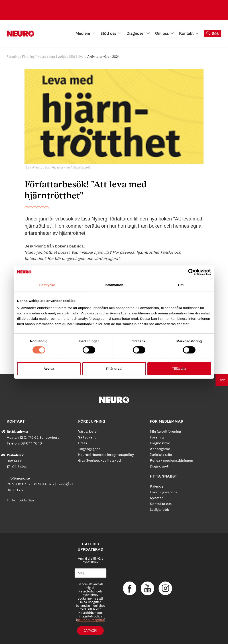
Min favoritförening (165, 431)
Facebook (130, 588)
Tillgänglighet (89, 449)
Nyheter (156, 498)
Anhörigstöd (160, 449)
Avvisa (49, 369)
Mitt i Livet (77, 57)
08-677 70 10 (31, 443)
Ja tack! (90, 631)
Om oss (164, 33)
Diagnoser (138, 33)
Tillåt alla (179, 369)
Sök (213, 34)
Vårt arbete (87, 431)
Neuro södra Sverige (52, 57)
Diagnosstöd (160, 443)
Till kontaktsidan (20, 500)
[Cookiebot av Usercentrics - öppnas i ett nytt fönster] (191, 272)
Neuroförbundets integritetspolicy (106, 455)
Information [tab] (114, 285)
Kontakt (189, 33)
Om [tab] (181, 285)
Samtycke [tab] (47, 285)
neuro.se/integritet (91, 620)
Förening (13, 57)
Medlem (85, 33)
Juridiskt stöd (161, 455)
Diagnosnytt (160, 466)
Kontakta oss (161, 504)
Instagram (165, 588)
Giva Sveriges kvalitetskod (100, 460)
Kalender (157, 486)
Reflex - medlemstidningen (171, 460)
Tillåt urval (114, 369)
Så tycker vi (88, 437)
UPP (222, 380)
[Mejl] (91, 573)
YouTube (147, 588)
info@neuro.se (18, 478)
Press (82, 443)
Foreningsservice (164, 492)
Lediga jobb (160, 510)
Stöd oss (111, 33)
